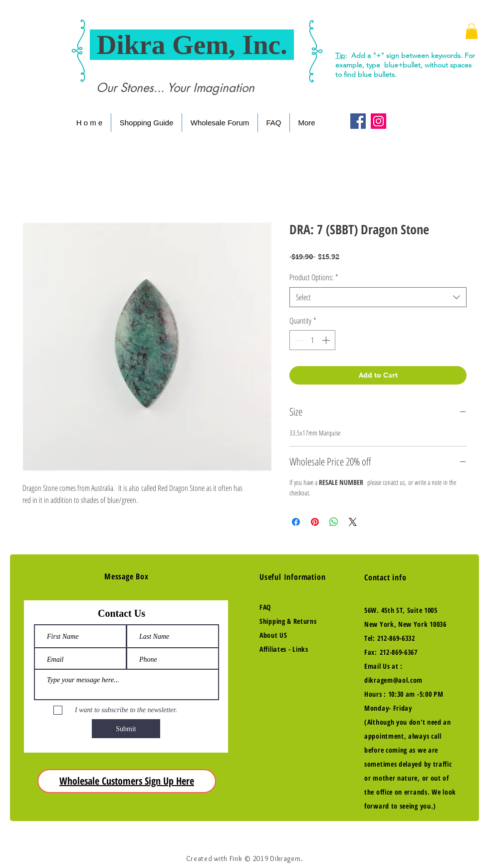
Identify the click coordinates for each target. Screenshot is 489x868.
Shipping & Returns (288, 621)
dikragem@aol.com (393, 680)
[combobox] (378, 297)
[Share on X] (353, 522)
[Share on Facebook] (296, 522)
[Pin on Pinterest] (315, 522)
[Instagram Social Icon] (378, 121)
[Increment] (327, 340)
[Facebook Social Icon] (358, 121)
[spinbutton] (312, 340)
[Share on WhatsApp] (334, 522)
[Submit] (126, 729)
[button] (472, 31)
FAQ (265, 607)
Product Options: (314, 277)
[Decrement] (298, 340)
